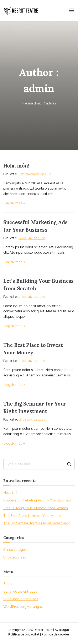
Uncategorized (15, 557)
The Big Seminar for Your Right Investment (37, 523)
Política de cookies (56, 634)
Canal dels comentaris (21, 599)
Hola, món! (16, 166)
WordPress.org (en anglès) (24, 607)
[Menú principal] (71, 10)
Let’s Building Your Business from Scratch (36, 508)
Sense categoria (16, 550)
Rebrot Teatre (43, 630)
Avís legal (62, 630)
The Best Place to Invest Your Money (32, 516)
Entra (7, 584)
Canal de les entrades (20, 591)
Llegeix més (14, 203)
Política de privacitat (24, 634)
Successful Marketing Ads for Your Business (38, 500)
